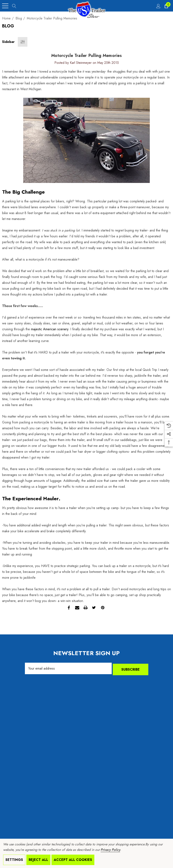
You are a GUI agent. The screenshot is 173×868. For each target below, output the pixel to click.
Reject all (38, 860)
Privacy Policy (110, 850)
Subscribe (131, 668)
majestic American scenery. (50, 329)
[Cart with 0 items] (166, 6)
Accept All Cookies (73, 860)
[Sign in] (158, 6)
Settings (14, 860)
